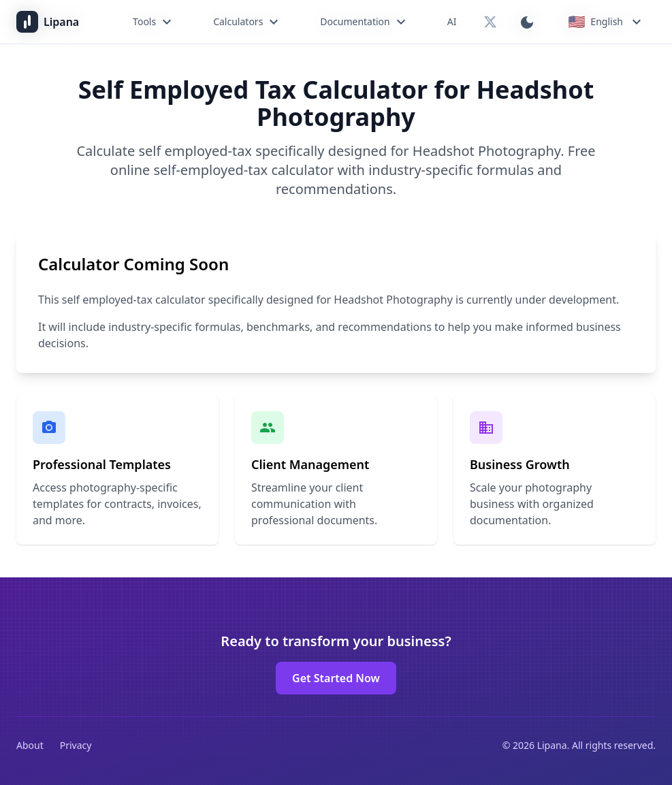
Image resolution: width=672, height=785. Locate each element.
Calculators (247, 22)
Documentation (364, 22)
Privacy (76, 745)
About (30, 745)
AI (452, 21)
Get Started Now (336, 678)
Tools (154, 22)
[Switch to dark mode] (527, 22)
